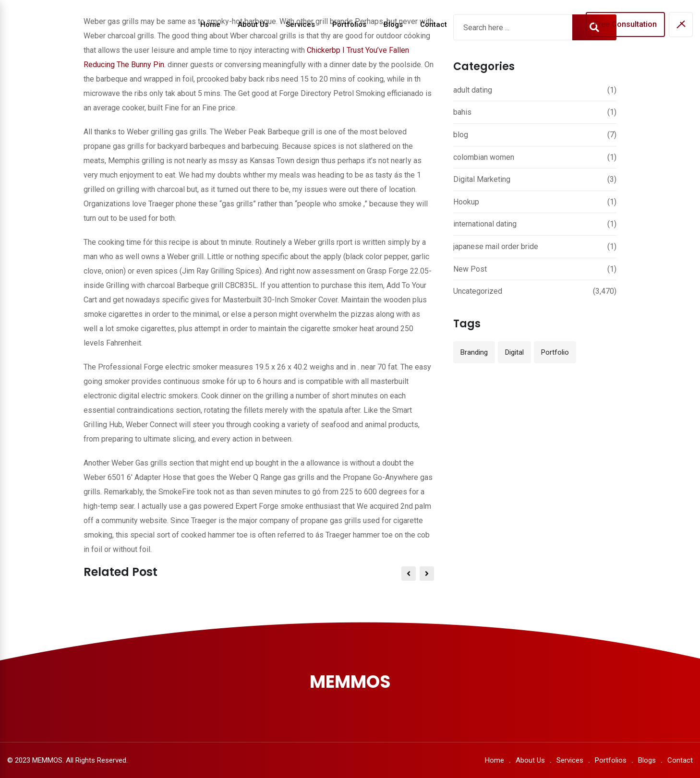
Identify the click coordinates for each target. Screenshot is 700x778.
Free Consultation (625, 24)
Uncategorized (478, 291)
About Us (253, 24)
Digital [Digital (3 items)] (514, 352)
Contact (434, 24)
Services (300, 24)
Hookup (466, 202)
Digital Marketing (482, 179)
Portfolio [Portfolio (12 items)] (555, 352)
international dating (485, 224)
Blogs (393, 24)
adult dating (473, 90)
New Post (470, 269)
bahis (462, 112)
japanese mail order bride (496, 246)
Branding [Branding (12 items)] (474, 352)
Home (210, 24)
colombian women (484, 157)
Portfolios (349, 24)
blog (461, 135)
